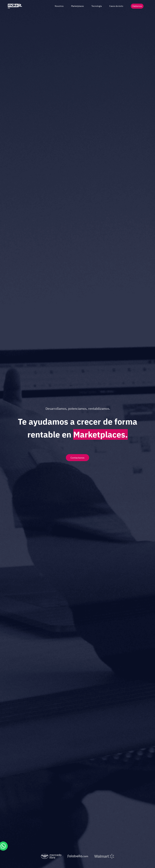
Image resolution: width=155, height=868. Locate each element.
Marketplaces (77, 6)
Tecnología (97, 6)
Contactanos (77, 458)
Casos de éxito (116, 6)
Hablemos (137, 6)
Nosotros (59, 6)
